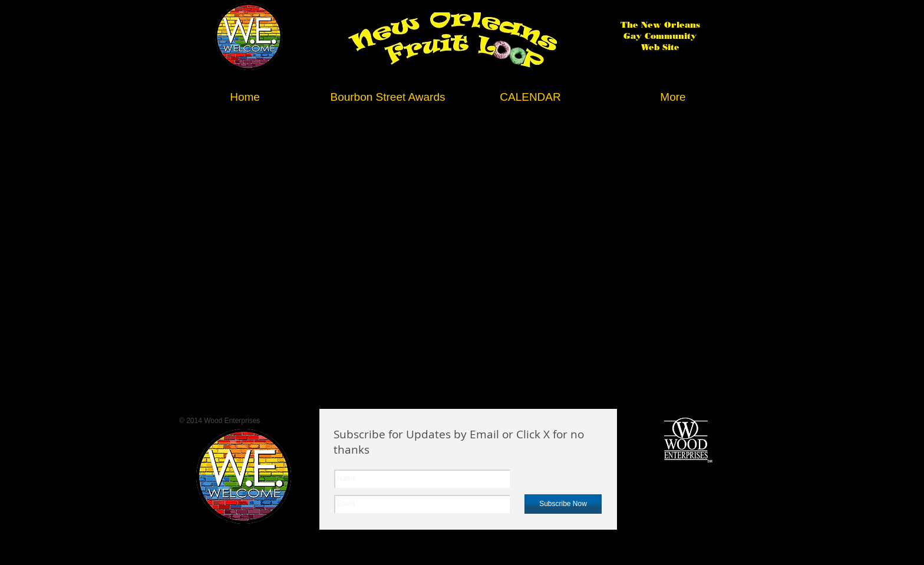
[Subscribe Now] (563, 504)
